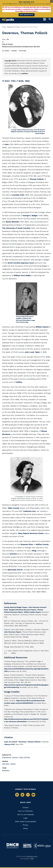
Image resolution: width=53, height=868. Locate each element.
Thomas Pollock (37, 179)
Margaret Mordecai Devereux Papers (23, 610)
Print (6, 51)
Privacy (25, 825)
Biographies (7, 757)
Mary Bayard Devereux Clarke (31, 533)
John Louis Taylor (32, 352)
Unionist (13, 554)
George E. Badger (30, 216)
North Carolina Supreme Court (21, 263)
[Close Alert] (51, 1)
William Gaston (42, 327)
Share (14, 51)
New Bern (6, 764)
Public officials (24, 757)
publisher (25, 73)
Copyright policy (32, 856)
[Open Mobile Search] (49, 19)
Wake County (14, 508)
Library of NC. (10, 744)
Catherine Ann (29, 511)
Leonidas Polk (18, 195)
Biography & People (13, 27)
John (7, 144)
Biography (6, 770)
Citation (22, 51)
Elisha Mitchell (12, 222)
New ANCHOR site (27, 15)
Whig (34, 551)
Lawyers (15, 757)
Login (25, 818)
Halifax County (42, 544)
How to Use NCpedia (25, 815)
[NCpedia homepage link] (8, 18)
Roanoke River (27, 544)
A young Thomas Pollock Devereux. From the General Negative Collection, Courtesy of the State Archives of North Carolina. (28, 132)
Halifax (19, 382)
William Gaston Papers (32, 612)
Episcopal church (15, 570)
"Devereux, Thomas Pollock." (30, 742)
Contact (25, 808)
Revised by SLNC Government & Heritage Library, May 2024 (21, 46)
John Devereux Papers (13, 632)
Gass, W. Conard (8, 44)
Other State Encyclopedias (25, 822)
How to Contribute (25, 811)
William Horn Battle (22, 275)
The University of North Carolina (16, 228)
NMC (32, 859)
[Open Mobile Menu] (45, 19)
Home (4, 27)
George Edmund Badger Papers (16, 607)
